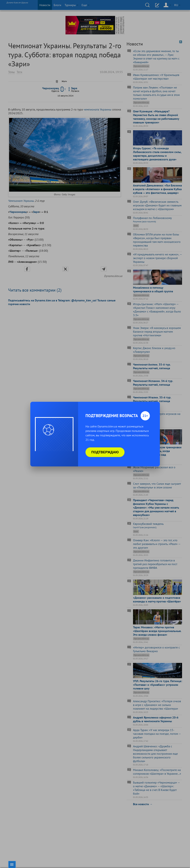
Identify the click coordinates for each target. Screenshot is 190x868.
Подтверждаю (105, 452)
